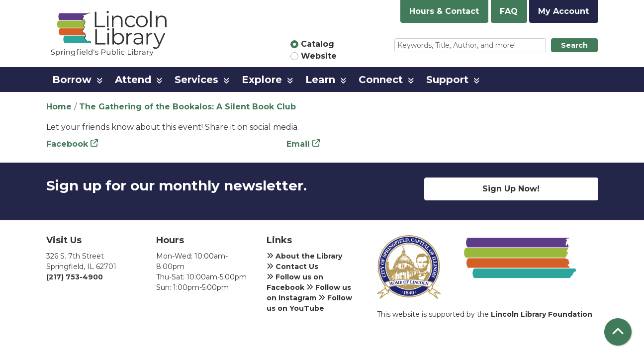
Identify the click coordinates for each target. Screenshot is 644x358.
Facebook (67, 144)
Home (59, 107)
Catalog (318, 44)
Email (298, 144)
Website (319, 56)
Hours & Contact (444, 11)
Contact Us (292, 267)
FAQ (509, 11)
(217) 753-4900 (75, 277)
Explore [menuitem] (262, 80)
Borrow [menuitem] (72, 80)
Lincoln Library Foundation (542, 314)
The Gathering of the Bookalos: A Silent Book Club (187, 107)
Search (574, 45)
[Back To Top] (618, 332)
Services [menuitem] (196, 80)
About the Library (304, 256)
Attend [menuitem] (133, 80)
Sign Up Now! (511, 189)
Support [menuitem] (447, 80)
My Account (563, 11)
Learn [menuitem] (320, 80)
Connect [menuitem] (381, 80)
